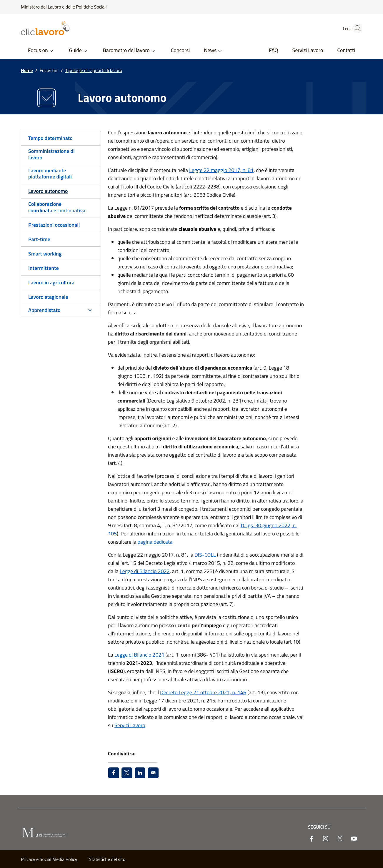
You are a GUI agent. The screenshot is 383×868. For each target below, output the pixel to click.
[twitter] (340, 839)
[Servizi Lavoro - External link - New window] (308, 51)
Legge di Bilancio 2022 (145, 571)
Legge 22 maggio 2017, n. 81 (221, 170)
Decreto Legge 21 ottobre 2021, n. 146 (203, 692)
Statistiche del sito (107, 859)
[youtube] (354, 839)
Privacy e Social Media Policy (49, 859)
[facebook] (312, 839)
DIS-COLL (205, 555)
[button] (355, 28)
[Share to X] (127, 773)
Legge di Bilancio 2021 (139, 655)
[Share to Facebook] (114, 773)
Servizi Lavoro (130, 725)
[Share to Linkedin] (140, 773)
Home (27, 70)
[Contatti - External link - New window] (346, 51)
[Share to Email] (153, 773)
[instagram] (326, 839)
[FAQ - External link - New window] (273, 51)
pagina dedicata (155, 542)
